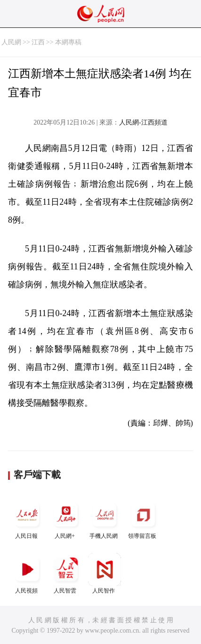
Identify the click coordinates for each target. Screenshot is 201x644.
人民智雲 (66, 573)
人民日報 (27, 519)
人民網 (11, 42)
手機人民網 (105, 519)
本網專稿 (68, 42)
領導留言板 (143, 519)
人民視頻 (27, 573)
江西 (38, 42)
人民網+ (66, 519)
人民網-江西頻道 (143, 122)
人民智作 (105, 573)
